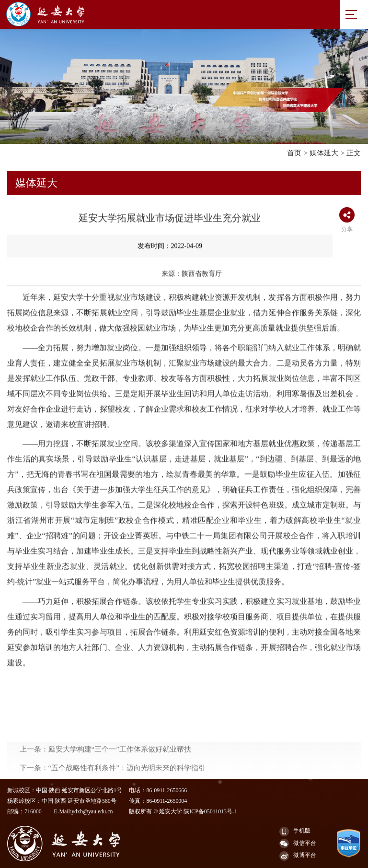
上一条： (106, 768)
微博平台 (298, 856)
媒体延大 (324, 153)
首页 (294, 153)
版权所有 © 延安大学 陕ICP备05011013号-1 (183, 811)
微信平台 (298, 844)
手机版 (295, 832)
